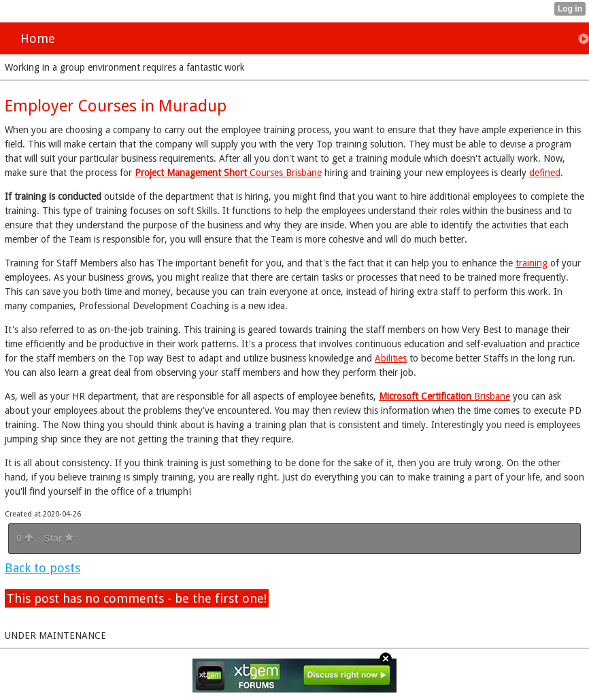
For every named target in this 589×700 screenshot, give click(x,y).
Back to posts (43, 568)
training (532, 263)
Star (58, 538)
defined (545, 173)
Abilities (391, 358)
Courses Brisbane (228, 173)
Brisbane (444, 396)
